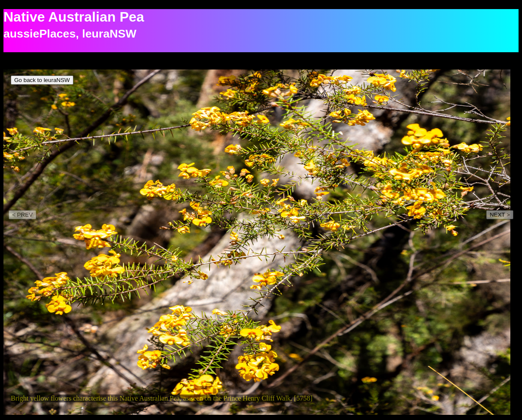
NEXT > (500, 215)
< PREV (22, 215)
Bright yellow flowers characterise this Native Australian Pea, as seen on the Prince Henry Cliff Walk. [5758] (162, 398)
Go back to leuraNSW (42, 80)
